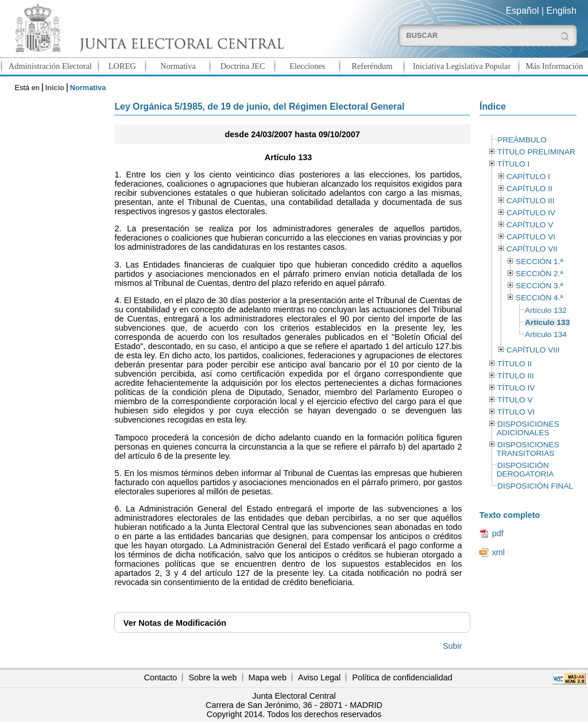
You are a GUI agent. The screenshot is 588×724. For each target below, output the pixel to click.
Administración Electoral (50, 66)
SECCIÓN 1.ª (539, 262)
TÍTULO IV (516, 388)
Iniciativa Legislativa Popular (462, 66)
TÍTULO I (513, 164)
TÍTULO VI (516, 412)
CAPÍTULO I (528, 177)
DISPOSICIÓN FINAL (535, 486)
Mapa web (268, 677)
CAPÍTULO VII (532, 249)
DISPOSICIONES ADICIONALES (528, 428)
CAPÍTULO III (530, 201)
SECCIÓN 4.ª (539, 298)
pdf (498, 533)
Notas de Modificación (175, 623)
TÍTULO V (515, 400)
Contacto (161, 677)
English (562, 11)
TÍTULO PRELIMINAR (536, 152)
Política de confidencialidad (402, 677)
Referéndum (372, 66)
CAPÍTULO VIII (533, 350)
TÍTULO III (516, 376)
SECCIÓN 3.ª (539, 286)
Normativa (178, 66)
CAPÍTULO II (529, 189)
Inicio (55, 88)
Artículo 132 (546, 310)
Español (523, 11)
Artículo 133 (547, 322)
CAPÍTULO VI (531, 237)
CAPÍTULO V (530, 225)
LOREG (122, 66)
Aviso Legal (319, 677)
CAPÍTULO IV (531, 213)
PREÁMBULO (522, 140)
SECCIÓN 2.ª (539, 274)
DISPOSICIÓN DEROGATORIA (525, 470)
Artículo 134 (546, 334)
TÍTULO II (514, 364)
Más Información (555, 66)
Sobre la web (212, 677)
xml (498, 552)
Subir (452, 646)
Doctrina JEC (243, 66)
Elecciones (307, 66)
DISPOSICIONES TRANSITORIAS (528, 449)
